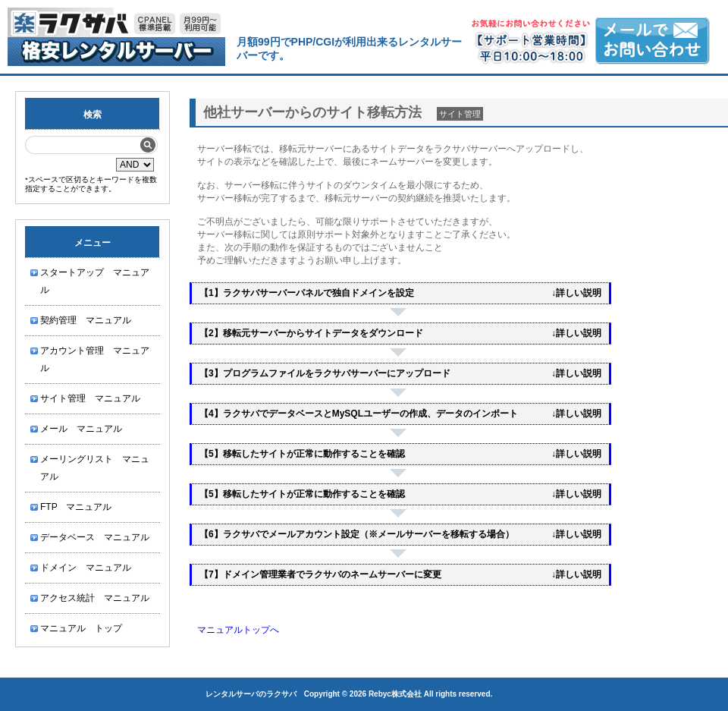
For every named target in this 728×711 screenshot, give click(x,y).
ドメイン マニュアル (86, 568)
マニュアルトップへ (238, 630)
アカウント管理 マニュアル (95, 359)
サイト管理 (460, 114)
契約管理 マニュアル (86, 320)
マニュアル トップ (81, 628)
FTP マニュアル (76, 507)
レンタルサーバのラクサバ (251, 694)
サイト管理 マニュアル (90, 398)
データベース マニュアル (95, 537)
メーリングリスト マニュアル (95, 468)
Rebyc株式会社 (395, 694)
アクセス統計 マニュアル (95, 598)
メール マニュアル (81, 429)
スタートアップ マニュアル (95, 281)
